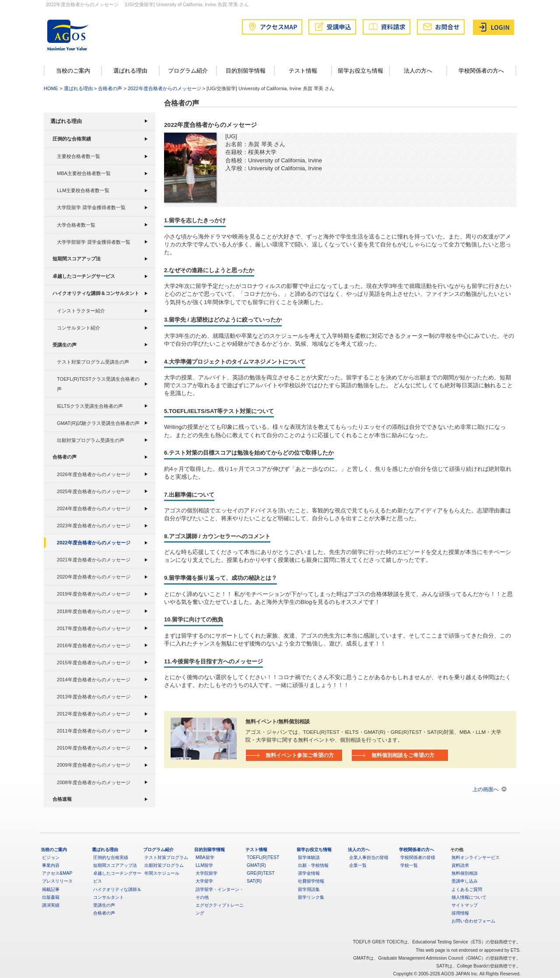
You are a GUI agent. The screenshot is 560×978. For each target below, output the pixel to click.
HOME (51, 88)
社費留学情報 (311, 881)
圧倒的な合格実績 (72, 139)
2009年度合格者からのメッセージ (94, 765)
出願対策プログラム (164, 865)
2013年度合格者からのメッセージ (94, 697)
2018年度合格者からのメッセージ (94, 611)
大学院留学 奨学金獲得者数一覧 (91, 207)
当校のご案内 (73, 71)
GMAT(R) (256, 865)
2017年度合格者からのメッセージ (94, 628)
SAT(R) (254, 881)
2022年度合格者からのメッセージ (164, 88)
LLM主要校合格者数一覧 (83, 190)
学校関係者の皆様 (418, 857)
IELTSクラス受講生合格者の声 (90, 406)
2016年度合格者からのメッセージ (94, 645)
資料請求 (460, 865)
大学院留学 (206, 873)
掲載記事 (51, 889)
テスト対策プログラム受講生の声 (93, 362)
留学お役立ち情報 (360, 71)
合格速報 (62, 799)
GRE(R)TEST (261, 873)
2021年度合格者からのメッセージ (94, 560)
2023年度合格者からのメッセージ (94, 526)
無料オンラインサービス (476, 857)
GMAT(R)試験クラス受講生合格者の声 (98, 423)
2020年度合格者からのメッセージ (94, 577)
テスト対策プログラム (166, 857)
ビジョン (51, 857)
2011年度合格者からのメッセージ (94, 731)
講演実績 (51, 905)
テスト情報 (303, 71)
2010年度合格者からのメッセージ (94, 748)
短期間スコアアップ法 (77, 259)
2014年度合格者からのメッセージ (94, 680)
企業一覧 (358, 865)
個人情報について (469, 897)
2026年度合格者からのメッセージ (94, 474)
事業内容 (51, 865)
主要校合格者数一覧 (79, 156)
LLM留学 (204, 865)
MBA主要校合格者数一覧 (84, 173)
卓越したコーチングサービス (84, 276)
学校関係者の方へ (481, 71)
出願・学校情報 (313, 865)
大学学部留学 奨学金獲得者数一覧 (94, 242)
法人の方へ (418, 71)
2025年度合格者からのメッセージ (94, 491)
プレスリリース (57, 881)
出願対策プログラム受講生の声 (91, 440)
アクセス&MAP (57, 873)
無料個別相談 (465, 873)
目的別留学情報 (246, 71)
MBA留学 (205, 857)
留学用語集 (309, 889)
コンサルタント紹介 (79, 328)
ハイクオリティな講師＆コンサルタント (96, 293)
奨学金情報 (309, 873)
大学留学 (204, 881)
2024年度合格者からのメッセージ (94, 508)
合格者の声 (110, 88)
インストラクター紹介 (81, 311)
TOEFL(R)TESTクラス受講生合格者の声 (98, 384)
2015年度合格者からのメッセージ (94, 663)
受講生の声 (65, 345)
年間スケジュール (162, 873)
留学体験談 (309, 857)
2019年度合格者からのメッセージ (94, 594)
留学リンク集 (311, 897)
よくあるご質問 (467, 889)
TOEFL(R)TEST (263, 857)
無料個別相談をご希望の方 (403, 755)
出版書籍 (51, 897)
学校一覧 (409, 865)
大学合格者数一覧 (76, 225)
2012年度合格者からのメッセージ (94, 714)
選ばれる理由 (130, 71)
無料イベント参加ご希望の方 (300, 755)
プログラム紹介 (188, 71)
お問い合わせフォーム (473, 921)
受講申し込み (465, 881)
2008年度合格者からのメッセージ (94, 782)
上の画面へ (486, 789)
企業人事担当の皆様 (369, 857)
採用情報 (460, 913)
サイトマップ (465, 905)
